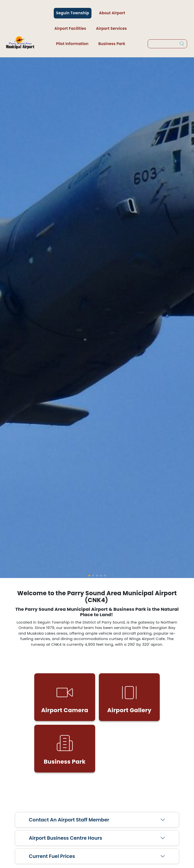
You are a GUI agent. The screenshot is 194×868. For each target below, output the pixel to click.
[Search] (182, 44)
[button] (89, 576)
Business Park (112, 44)
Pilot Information (72, 44)
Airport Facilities (70, 28)
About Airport (112, 13)
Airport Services (111, 28)
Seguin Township (73, 13)
